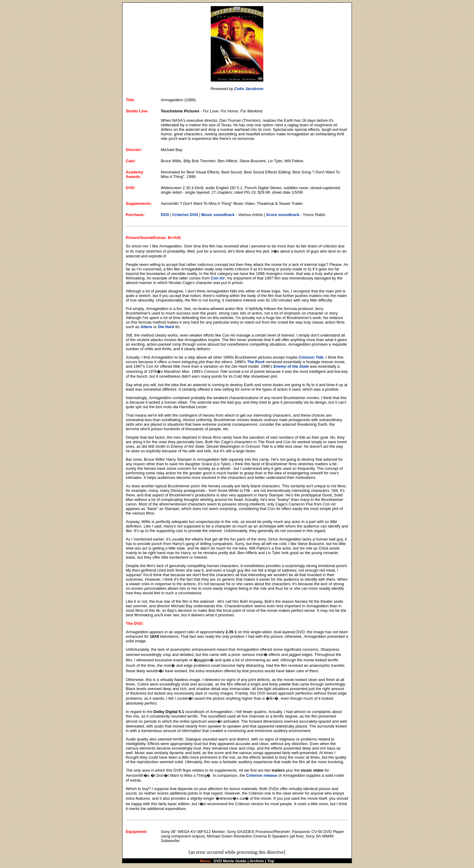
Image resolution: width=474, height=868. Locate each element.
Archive (257, 861)
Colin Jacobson (249, 89)
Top (271, 861)
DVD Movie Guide (230, 861)
